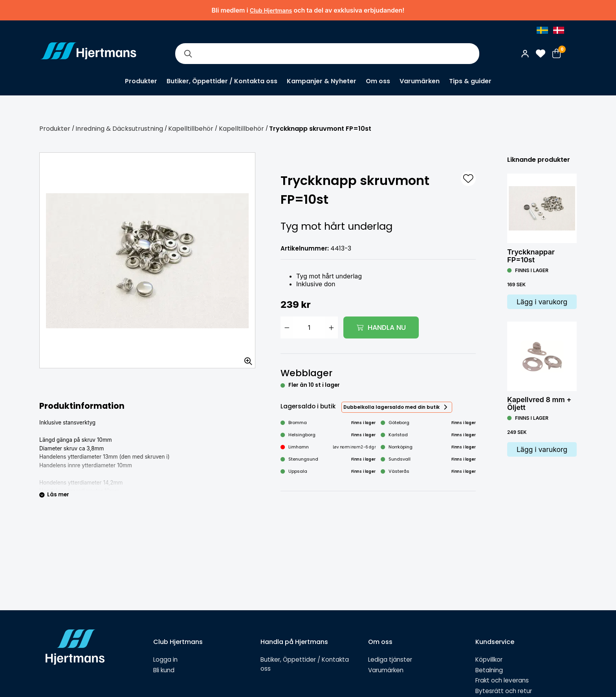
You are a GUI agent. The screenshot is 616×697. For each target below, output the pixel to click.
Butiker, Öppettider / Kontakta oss (222, 81)
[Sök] (188, 54)
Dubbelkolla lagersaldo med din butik (391, 407)
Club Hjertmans (271, 10)
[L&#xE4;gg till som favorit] (468, 179)
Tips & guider (470, 81)
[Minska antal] (287, 327)
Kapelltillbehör (191, 129)
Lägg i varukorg (542, 302)
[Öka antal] (332, 327)
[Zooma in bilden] (246, 359)
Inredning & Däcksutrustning (119, 129)
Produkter (141, 81)
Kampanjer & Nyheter (322, 81)
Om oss (378, 81)
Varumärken (420, 81)
